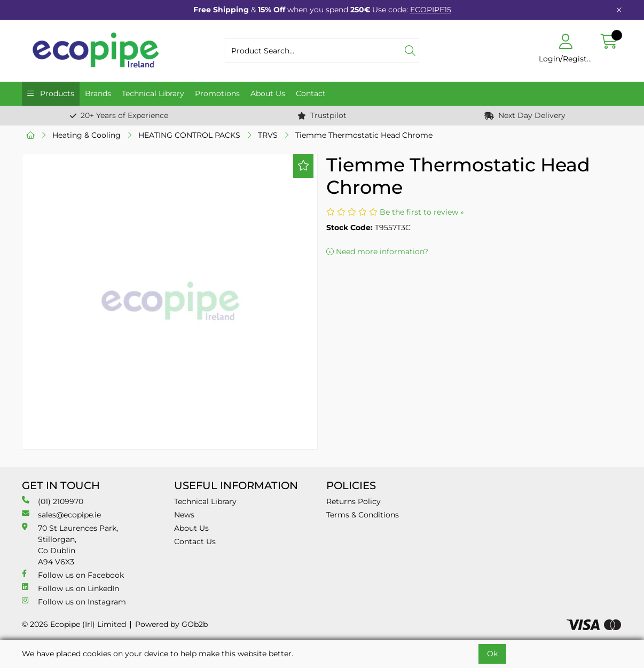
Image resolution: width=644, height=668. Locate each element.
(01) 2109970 (53, 501)
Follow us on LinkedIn (70, 588)
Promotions (217, 93)
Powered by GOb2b (171, 624)
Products (56, 93)
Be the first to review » (422, 212)
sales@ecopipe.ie (61, 514)
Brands (98, 93)
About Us (268, 93)
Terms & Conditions (363, 515)
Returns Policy (354, 501)
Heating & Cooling (87, 135)
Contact (311, 93)
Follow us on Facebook (73, 575)
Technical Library (153, 93)
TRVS (268, 135)
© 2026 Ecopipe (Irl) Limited (74, 624)
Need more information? (377, 252)
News (184, 515)
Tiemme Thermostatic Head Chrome (364, 135)
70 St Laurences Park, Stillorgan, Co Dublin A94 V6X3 (70, 545)
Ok (492, 654)
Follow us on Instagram (74, 602)
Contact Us (195, 541)
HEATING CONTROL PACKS (189, 135)
